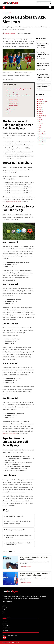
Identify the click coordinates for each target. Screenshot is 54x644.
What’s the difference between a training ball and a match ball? (18, 544)
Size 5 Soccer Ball (13, 105)
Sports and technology (44, 138)
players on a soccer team (13, 202)
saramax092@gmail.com (11, 636)
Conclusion (9, 111)
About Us (5, 622)
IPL (39, 122)
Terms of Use (6, 626)
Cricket (40, 108)
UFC (3, 614)
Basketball (41, 104)
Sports (40, 136)
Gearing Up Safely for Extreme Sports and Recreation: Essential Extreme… (35, 574)
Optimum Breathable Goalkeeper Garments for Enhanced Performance (44, 76)
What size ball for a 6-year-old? (14, 516)
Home (4, 13)
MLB (40, 126)
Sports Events (42, 140)
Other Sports (42, 132)
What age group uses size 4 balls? (14, 530)
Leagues (41, 124)
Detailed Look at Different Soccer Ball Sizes (18, 95)
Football (9, 13)
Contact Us (5, 624)
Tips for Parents (11, 109)
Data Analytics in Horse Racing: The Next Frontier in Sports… (43, 65)
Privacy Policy (6, 628)
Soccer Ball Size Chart (12, 93)
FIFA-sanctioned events (10, 433)
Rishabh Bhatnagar (10, 33)
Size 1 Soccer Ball (13, 97)
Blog (40, 106)
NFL (40, 130)
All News (41, 99)
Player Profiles (42, 134)
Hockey (40, 120)
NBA (40, 128)
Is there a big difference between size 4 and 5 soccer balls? (18, 536)
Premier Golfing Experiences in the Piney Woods (43, 55)
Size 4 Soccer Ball (13, 103)
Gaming (40, 114)
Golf (40, 118)
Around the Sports (43, 101)
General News (42, 116)
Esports (41, 110)
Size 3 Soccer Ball (13, 101)
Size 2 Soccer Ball (13, 99)
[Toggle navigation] (50, 7)
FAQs (8, 113)
